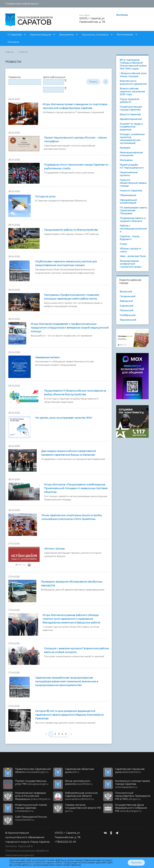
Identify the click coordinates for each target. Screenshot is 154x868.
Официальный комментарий (128, 201)
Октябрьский (128, 315)
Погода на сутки (45, 197)
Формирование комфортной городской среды (131, 264)
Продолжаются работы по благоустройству (71, 230)
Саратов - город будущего (129, 238)
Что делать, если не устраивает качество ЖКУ (64, 418)
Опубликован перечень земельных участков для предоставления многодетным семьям (66, 263)
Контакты (13, 42)
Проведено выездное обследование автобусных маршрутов (71, 584)
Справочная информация (22, 4)
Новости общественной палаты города (133, 183)
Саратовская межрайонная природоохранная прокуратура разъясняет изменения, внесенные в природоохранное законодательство (67, 681)
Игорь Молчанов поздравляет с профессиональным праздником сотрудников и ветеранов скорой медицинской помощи (70, 328)
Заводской (126, 301)
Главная (9, 52)
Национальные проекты (129, 174)
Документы (66, 35)
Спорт (123, 244)
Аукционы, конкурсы (95, 35)
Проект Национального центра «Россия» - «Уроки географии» (75, 140)
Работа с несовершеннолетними (133, 229)
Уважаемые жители (47, 357)
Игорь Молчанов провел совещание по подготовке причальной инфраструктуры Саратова (75, 106)
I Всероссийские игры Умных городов (133, 75)
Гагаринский (127, 296)
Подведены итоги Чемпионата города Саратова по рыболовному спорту (76, 167)
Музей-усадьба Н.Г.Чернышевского (132, 166)
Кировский (126, 306)
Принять (136, 863)
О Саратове (15, 35)
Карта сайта (25, 846)
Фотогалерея (125, 35)
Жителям (122, 15)
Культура (125, 148)
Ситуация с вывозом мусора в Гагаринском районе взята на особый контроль (76, 650)
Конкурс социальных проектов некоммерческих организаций (132, 139)
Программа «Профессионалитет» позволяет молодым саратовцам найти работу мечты (72, 297)
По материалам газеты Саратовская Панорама (133, 211)
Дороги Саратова (130, 114)
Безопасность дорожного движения (133, 82)
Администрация (41, 35)
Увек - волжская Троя (133, 256)
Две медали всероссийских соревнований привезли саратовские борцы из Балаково (69, 453)
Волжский (126, 292)
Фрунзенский (128, 320)
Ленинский (126, 310)
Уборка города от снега (130, 250)
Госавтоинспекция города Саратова (131, 108)
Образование (128, 195)
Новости (23, 52)
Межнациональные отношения (131, 154)
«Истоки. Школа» (55, 549)
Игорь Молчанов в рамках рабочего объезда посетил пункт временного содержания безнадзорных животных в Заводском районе (71, 619)
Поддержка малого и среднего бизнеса (133, 220)
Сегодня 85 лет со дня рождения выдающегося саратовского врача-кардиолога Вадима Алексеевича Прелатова (69, 715)
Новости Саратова (131, 191)
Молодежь (126, 160)
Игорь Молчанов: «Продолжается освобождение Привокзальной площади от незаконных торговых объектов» (76, 488)
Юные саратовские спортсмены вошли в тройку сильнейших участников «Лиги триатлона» (72, 517)
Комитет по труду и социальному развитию (131, 127)
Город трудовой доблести (129, 101)
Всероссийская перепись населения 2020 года (132, 91)
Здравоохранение (131, 119)
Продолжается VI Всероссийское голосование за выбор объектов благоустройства (75, 393)
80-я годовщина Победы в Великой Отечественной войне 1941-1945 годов (133, 64)
